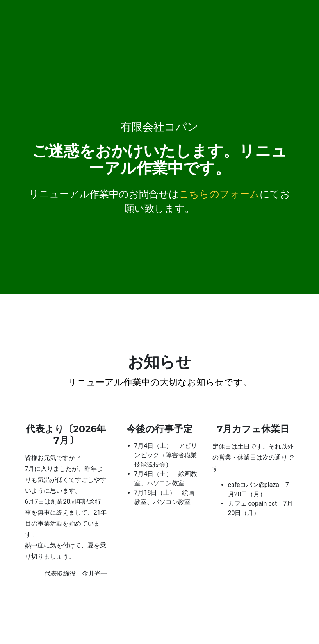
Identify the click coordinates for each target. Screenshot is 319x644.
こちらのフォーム (219, 194)
